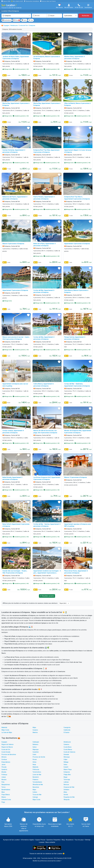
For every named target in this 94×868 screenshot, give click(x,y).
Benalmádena (6, 790)
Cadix (34, 754)
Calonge (35, 797)
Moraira (4, 780)
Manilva (35, 732)
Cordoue (4, 759)
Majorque (36, 749)
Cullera (35, 792)
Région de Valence (7, 744)
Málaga (66, 762)
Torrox (3, 787)
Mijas (34, 727)
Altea (65, 792)
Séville (66, 795)
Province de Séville (39, 757)
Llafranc (66, 782)
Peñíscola (36, 770)
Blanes (4, 797)
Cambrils (4, 770)
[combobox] (16, 16)
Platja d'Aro (67, 775)
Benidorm (36, 777)
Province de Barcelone (9, 754)
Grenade (66, 754)
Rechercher (86, 16)
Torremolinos (37, 772)
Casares (35, 730)
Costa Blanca (68, 749)
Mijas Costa (5, 730)
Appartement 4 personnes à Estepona (77, 244)
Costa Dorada (6, 752)
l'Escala (4, 767)
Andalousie (67, 742)
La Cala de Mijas (7, 732)
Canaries (66, 744)
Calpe (65, 759)
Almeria (4, 757)
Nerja (34, 765)
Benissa (66, 785)
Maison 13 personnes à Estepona (76, 477)
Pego (3, 802)
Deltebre (66, 790)
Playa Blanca (6, 795)
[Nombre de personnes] (70, 16)
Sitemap (87, 840)
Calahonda (67, 730)
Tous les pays (79, 840)
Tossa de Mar (37, 795)
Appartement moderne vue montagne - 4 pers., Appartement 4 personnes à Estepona (47, 573)
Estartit (66, 767)
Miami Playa (68, 770)
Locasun (42, 842)
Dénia (34, 762)
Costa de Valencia (69, 752)
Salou (65, 765)
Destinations (7, 20)
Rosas (35, 759)
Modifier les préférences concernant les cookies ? (47, 861)
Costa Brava (67, 747)
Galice (35, 747)
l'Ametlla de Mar (38, 785)
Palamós (35, 780)
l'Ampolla (67, 800)
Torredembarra (37, 782)
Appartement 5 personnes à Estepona (15, 290)
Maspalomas (6, 785)
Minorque (67, 757)
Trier (31, 20)
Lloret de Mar (37, 775)
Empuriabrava (6, 762)
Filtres (16, 20)
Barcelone (36, 787)
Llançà (4, 777)
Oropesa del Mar (69, 787)
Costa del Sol (6, 749)
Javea (3, 765)
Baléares (35, 744)
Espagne (4, 742)
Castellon (36, 752)
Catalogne (36, 742)
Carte (24, 20)
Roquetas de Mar (69, 797)
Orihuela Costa (6, 800)
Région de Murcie (7, 747)
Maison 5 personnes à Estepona (13, 244)
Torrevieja (67, 780)
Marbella (4, 727)
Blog (63, 840)
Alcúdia (4, 772)
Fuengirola (67, 727)
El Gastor (67, 732)
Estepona (67, 772)
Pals (3, 782)
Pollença (4, 775)
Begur (65, 777)
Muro (3, 792)
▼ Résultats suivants (47, 596)
